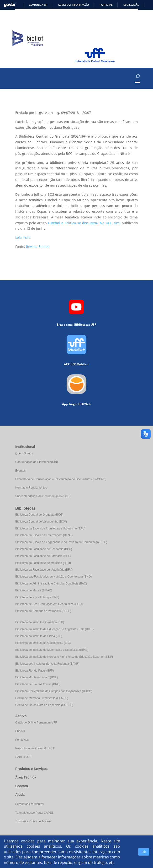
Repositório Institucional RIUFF (35, 748)
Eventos (20, 471)
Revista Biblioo (38, 247)
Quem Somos (24, 453)
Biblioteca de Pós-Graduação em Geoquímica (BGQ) (49, 604)
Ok (144, 852)
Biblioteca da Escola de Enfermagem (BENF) (44, 535)
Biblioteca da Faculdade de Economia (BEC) (44, 549)
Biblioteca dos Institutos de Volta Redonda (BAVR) (47, 664)
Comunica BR (38, 5)
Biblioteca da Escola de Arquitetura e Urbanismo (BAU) (50, 529)
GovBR (10, 5)
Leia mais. (23, 237)
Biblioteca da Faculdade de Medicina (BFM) (43, 563)
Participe (106, 5)
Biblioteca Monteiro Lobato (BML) (37, 677)
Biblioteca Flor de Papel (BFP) (34, 671)
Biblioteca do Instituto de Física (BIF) (39, 636)
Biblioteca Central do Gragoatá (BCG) (39, 515)
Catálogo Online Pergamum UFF (36, 723)
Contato (22, 786)
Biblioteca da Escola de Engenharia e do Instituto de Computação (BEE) (61, 542)
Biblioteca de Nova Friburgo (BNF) (37, 597)
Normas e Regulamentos (31, 488)
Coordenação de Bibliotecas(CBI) (37, 462)
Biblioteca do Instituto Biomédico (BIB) (40, 622)
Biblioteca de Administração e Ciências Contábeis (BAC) (51, 584)
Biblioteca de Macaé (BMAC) (34, 590)
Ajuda (20, 795)
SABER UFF (23, 757)
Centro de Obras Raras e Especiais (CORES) (44, 705)
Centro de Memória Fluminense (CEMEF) (42, 698)
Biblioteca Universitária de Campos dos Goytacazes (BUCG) (54, 691)
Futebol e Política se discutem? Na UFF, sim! (84, 223)
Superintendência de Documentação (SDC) (43, 496)
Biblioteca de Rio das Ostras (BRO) (38, 684)
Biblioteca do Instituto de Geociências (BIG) (43, 643)
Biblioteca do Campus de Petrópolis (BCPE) (43, 611)
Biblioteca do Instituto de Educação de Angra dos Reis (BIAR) (54, 629)
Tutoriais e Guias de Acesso (33, 821)
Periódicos (22, 740)
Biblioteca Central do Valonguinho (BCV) (41, 522)
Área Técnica (26, 777)
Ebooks (20, 731)
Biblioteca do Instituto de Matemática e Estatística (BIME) (52, 650)
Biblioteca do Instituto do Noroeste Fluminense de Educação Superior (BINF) (64, 657)
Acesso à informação (73, 5)
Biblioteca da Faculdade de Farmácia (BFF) (43, 556)
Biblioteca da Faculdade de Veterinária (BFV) (44, 570)
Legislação (131, 5)
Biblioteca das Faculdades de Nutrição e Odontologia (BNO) (53, 577)
